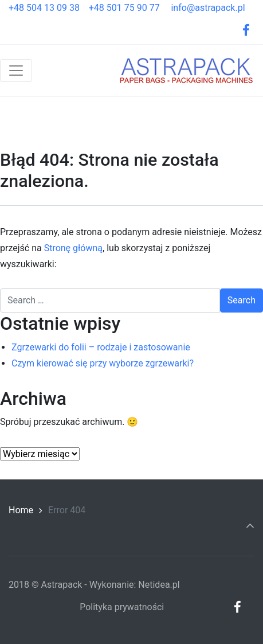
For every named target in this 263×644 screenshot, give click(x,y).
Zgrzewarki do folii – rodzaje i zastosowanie (101, 347)
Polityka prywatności (122, 607)
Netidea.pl (159, 585)
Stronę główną (73, 248)
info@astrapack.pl (208, 8)
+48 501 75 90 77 (129, 8)
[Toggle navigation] (16, 71)
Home (21, 510)
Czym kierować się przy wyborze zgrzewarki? (103, 363)
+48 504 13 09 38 (49, 8)
